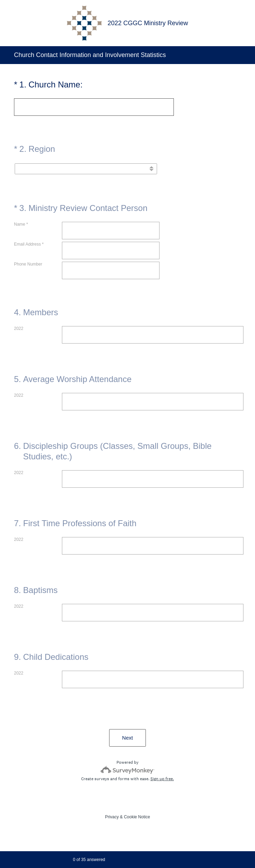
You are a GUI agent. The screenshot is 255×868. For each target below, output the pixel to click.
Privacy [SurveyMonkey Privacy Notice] (112, 817)
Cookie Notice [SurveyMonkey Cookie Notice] (137, 817)
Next (127, 738)
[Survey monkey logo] (127, 770)
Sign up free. (162, 779)
